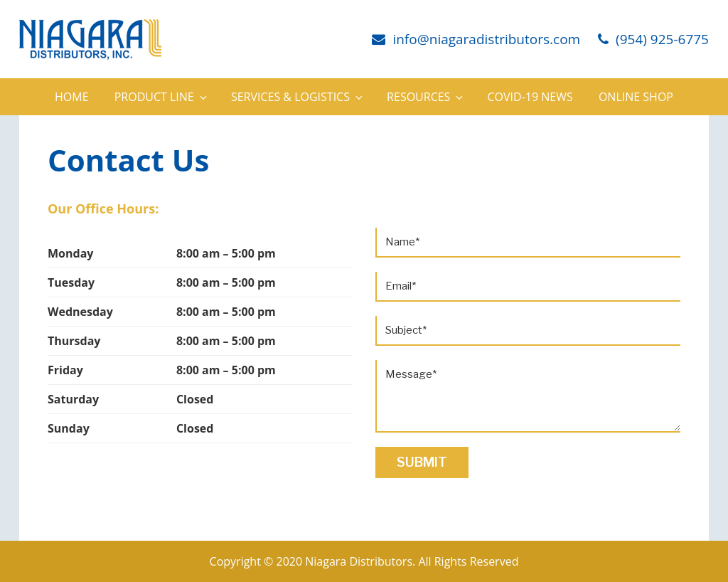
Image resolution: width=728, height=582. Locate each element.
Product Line (162, 97)
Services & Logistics (298, 97)
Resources (426, 97)
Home (72, 97)
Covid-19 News (530, 97)
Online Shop (636, 97)
